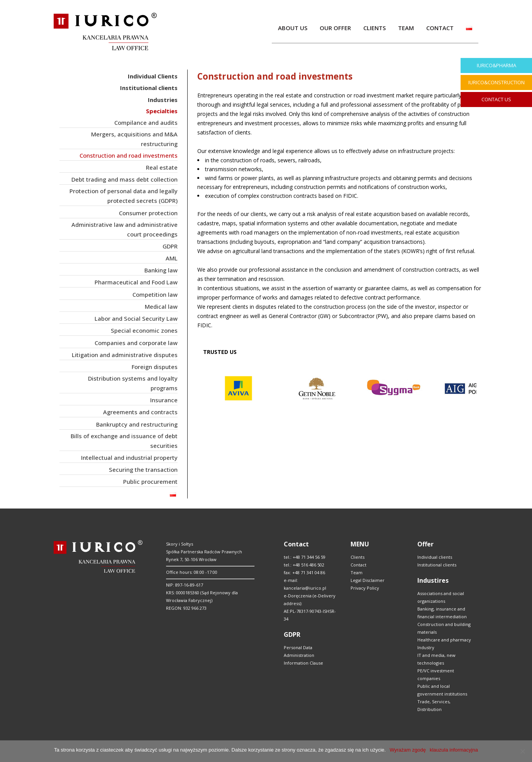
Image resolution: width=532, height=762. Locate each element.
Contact (358, 565)
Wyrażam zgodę (408, 750)
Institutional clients (437, 565)
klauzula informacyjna (454, 750)
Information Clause (303, 663)
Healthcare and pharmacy (444, 640)
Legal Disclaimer (368, 580)
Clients (357, 557)
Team (357, 572)
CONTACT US (496, 99)
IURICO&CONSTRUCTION (496, 82)
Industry (426, 647)
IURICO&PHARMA (496, 65)
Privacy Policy (365, 588)
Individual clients (435, 557)
